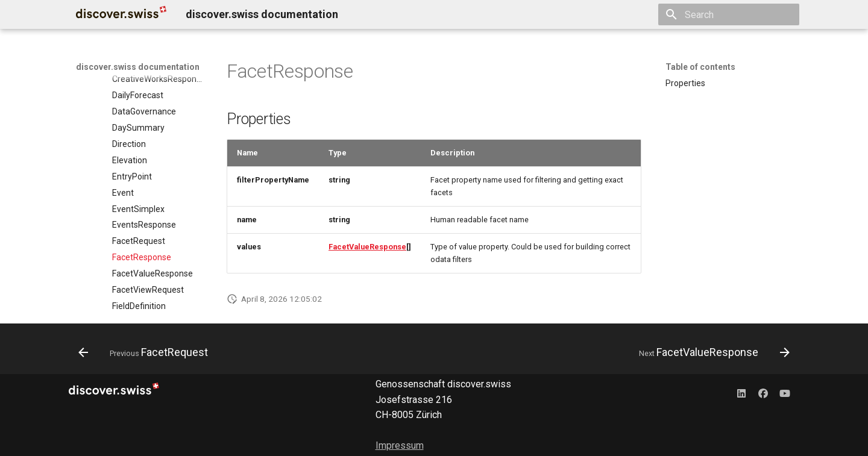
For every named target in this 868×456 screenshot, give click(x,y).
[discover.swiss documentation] (121, 14)
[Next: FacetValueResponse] (711, 352)
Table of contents (700, 67)
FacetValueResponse (367, 247)
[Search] (729, 14)
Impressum (400, 445)
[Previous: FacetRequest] (146, 352)
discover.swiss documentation (138, 67)
